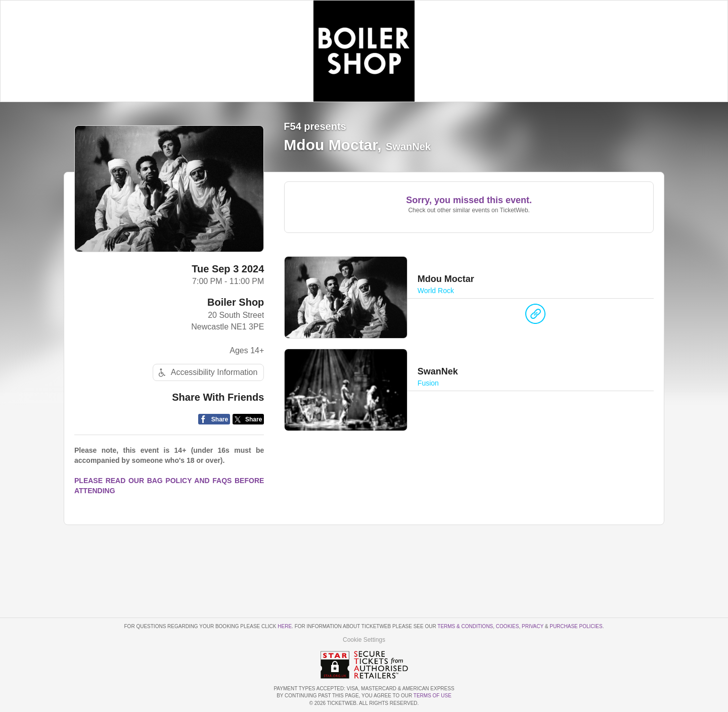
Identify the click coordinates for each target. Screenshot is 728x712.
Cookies (508, 626)
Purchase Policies (576, 626)
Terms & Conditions (465, 626)
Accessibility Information (207, 373)
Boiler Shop (236, 302)
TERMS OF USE (433, 696)
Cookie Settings (364, 640)
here (285, 626)
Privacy (533, 626)
